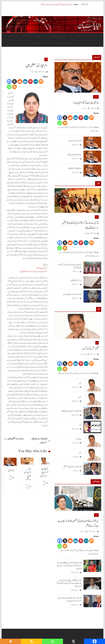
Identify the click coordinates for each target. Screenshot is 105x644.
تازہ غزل (11, 470)
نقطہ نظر (38, 43)
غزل (80, 383)
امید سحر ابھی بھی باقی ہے (76, 280)
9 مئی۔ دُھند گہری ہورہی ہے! (75, 141)
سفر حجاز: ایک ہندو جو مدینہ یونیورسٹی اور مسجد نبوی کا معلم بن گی (34, 271)
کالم (71, 36)
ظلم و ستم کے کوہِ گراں (90, 349)
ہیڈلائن (95, 36)
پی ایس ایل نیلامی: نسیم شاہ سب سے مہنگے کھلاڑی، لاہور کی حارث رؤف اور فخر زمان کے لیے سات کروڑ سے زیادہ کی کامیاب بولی (69, 566)
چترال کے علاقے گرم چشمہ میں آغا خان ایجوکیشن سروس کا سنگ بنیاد (80, 225)
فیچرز (17, 36)
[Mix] (41, 82)
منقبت (80, 397)
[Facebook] (9, 82)
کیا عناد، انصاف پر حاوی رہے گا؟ (74, 155)
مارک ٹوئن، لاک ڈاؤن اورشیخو (27, 474)
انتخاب (85, 233)
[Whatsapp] (9, 87)
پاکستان (87, 36)
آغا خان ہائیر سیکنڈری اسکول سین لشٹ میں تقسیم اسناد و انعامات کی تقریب (70, 266)
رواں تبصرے (66, 43)
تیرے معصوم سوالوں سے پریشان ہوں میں (72, 294)
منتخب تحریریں (63, 36)
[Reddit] (20, 82)
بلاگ (10, 36)
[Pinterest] (30, 82)
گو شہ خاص (96, 97)
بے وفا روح (79, 439)
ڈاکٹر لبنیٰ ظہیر (32, 72)
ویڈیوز (57, 43)
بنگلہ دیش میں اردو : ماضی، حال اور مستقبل (72, 467)
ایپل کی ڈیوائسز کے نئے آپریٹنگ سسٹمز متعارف (41, 441)
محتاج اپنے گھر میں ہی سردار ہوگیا (44, 472)
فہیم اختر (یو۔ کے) (83, 354)
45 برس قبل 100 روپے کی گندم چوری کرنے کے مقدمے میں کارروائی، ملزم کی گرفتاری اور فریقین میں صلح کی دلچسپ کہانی (69, 583)
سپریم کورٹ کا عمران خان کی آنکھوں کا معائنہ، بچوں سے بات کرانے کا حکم (57, 5)
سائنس (24, 36)
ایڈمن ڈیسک (83, 531)
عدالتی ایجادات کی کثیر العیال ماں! (86, 103)
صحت (31, 36)
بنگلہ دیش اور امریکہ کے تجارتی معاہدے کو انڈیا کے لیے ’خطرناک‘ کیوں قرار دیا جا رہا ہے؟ (69, 599)
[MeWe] (36, 82)
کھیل (46, 36)
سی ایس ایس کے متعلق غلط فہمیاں (14, 439)
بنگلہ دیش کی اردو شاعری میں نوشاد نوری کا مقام (71, 411)
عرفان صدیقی (84, 108)
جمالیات (39, 36)
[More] (14, 87)
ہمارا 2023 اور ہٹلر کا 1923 (75, 168)
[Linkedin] (25, 82)
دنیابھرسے (79, 36)
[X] (14, 82)
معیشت (53, 36)
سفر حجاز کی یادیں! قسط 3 (42, 268)
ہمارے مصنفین (48, 43)
